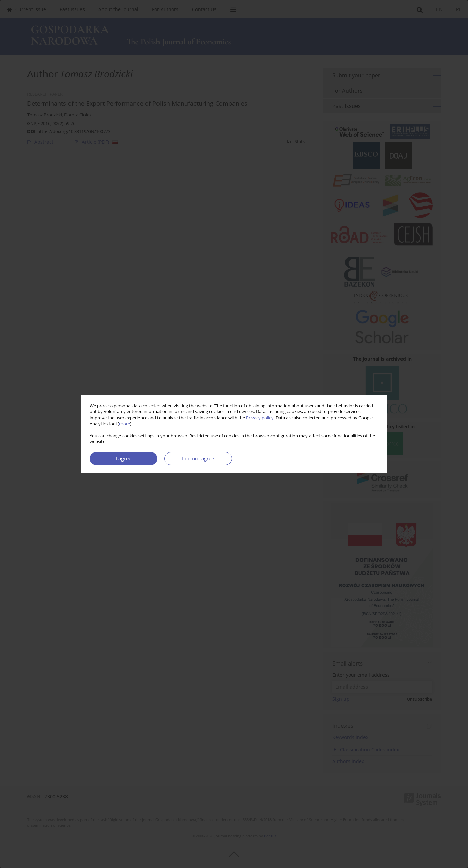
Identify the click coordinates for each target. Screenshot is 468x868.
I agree (124, 458)
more (125, 424)
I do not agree (198, 458)
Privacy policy (260, 418)
